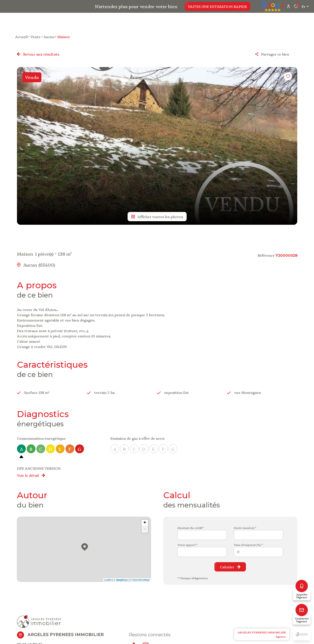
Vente (35, 37)
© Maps (121, 577)
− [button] (145, 527)
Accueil (21, 37)
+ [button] (145, 520)
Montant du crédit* (190, 525)
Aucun (49, 37)
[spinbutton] (258, 549)
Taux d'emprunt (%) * (248, 542)
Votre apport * (187, 542)
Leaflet (108, 577)
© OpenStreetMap (140, 577)
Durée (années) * (245, 525)
